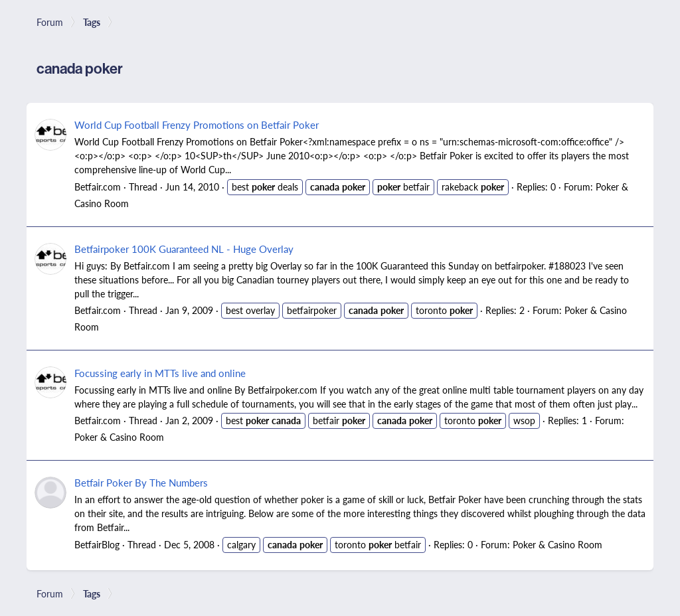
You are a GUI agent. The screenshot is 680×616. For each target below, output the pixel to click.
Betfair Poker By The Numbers (141, 482)
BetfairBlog (97, 544)
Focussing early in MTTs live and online (160, 373)
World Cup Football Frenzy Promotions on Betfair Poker (197, 124)
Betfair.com (98, 187)
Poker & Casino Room (119, 437)
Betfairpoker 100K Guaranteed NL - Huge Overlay (184, 249)
